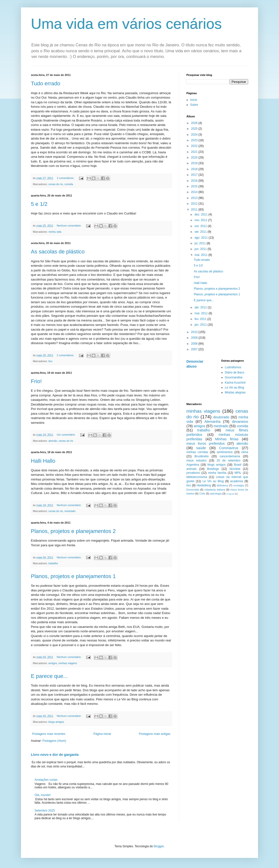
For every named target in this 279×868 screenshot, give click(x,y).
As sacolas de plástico (58, 252)
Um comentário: (67, 435)
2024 (195, 135)
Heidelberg (204, 485)
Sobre (194, 105)
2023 (195, 140)
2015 (195, 186)
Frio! (36, 381)
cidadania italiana (215, 490)
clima (245, 452)
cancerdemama (230, 456)
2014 (195, 192)
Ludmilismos (233, 367)
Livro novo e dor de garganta (55, 755)
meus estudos (196, 461)
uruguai (230, 494)
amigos (53, 663)
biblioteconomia (197, 477)
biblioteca (222, 485)
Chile (202, 494)
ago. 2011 (202, 238)
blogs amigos (56, 722)
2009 (195, 338)
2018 (195, 169)
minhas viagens (68, 663)
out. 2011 (201, 226)
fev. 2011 (201, 319)
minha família (217, 473)
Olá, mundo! (43, 795)
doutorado (221, 417)
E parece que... (49, 676)
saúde (201, 448)
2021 (195, 152)
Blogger (159, 846)
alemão (53, 441)
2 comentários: (66, 178)
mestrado (70, 511)
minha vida (55, 232)
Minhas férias (227, 439)
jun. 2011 (201, 249)
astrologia (216, 494)
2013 (195, 198)
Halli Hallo (43, 461)
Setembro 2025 (45, 811)
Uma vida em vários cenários (126, 24)
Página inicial (102, 734)
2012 (195, 204)
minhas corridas (197, 452)
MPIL (238, 473)
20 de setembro (228, 461)
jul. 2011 (201, 243)
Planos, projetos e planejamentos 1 (73, 576)
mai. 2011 (201, 255)
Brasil (238, 465)
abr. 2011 (201, 307)
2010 (195, 332)
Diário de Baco (235, 372)
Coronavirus (229, 448)
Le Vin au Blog (235, 388)
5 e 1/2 (39, 204)
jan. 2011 (201, 325)
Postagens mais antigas (155, 734)
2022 (195, 146)
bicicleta (235, 469)
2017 (195, 175)
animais (191, 469)
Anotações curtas (46, 780)
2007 (195, 349)
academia (237, 481)
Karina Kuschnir (235, 383)
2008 (195, 344)
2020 (195, 158)
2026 (195, 123)
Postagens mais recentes (49, 734)
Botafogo (213, 469)
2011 (195, 210)
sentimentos (225, 452)
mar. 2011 (202, 313)
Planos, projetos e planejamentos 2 (73, 531)
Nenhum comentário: (70, 226)
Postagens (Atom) (54, 741)
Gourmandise (234, 377)
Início (194, 100)
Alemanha (212, 422)
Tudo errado (46, 83)
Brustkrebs (202, 456)
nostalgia (239, 485)
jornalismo (193, 473)
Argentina (193, 465)
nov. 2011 (201, 220)
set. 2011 (201, 232)
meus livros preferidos (206, 443)
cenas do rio (56, 184)
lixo (50, 361)
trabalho (53, 563)
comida (69, 184)
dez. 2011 (201, 214)
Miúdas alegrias (235, 392)
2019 (195, 163)
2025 (195, 129)
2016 (195, 181)
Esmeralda (193, 490)
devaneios (240, 422)
